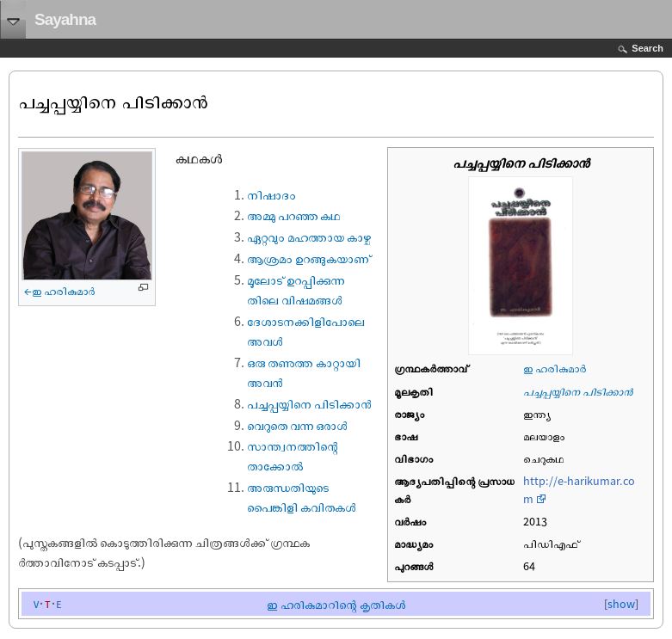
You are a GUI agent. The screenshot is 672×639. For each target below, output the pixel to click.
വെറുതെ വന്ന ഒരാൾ (297, 425)
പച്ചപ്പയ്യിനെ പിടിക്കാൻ (578, 391)
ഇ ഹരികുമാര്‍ (555, 368)
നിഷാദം (271, 194)
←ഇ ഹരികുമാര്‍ (59, 291)
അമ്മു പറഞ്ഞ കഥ (293, 215)
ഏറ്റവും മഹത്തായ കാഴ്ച (309, 237)
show (621, 604)
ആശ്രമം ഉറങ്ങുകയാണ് (309, 258)
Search (647, 48)
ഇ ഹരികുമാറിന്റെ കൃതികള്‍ (336, 604)
